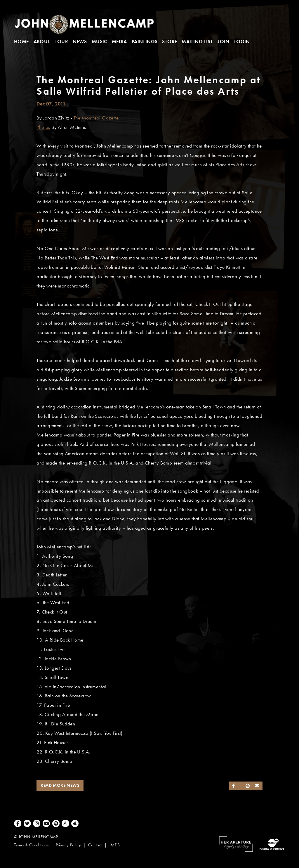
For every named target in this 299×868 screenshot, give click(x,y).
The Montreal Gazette (96, 118)
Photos (43, 127)
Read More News (60, 785)
